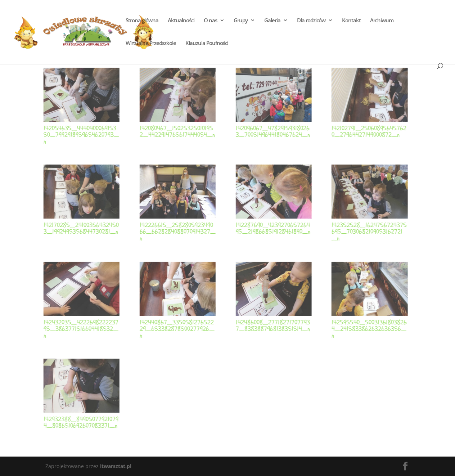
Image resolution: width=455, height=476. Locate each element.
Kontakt (351, 21)
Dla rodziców (311, 21)
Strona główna (142, 21)
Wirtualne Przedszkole (151, 43)
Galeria (272, 21)
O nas (210, 21)
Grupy (241, 21)
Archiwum (382, 21)
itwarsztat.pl (116, 466)
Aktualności (181, 21)
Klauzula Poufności (207, 43)
